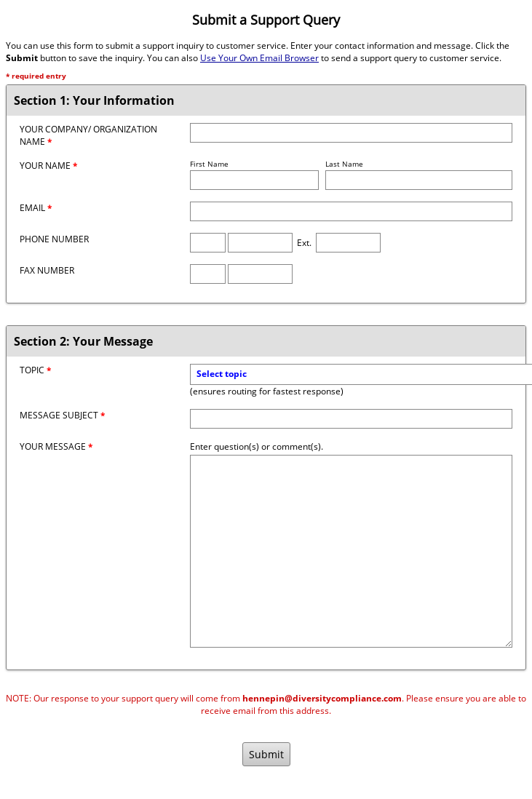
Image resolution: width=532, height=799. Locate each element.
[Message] (351, 551)
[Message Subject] (351, 419)
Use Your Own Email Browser (259, 58)
